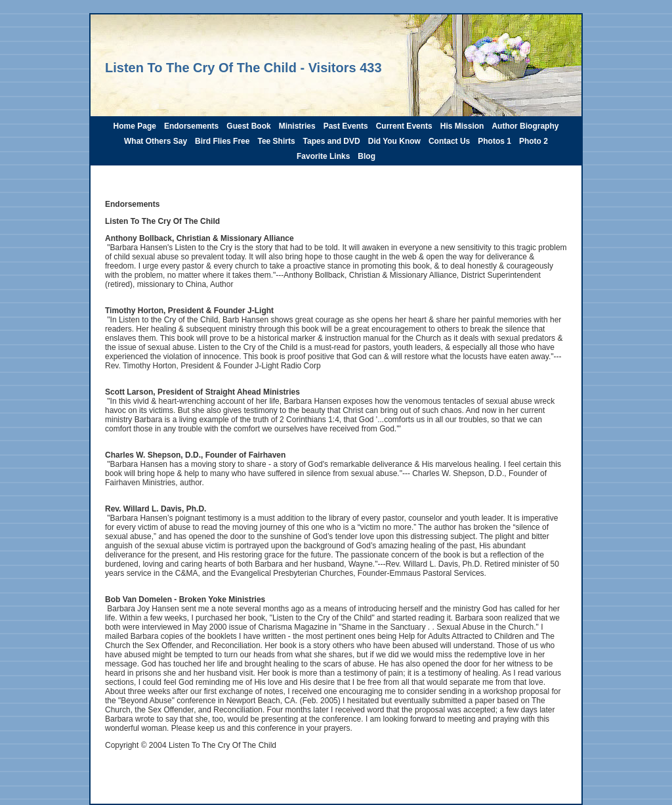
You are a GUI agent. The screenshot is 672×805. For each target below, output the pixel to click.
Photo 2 (534, 141)
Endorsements (191, 126)
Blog (367, 156)
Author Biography (525, 126)
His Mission (462, 126)
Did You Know (394, 141)
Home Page (135, 126)
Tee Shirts (276, 141)
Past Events (346, 126)
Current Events (404, 126)
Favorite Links (323, 156)
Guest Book (248, 126)
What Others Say (156, 141)
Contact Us (449, 141)
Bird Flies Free (222, 141)
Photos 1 (494, 141)
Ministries (297, 126)
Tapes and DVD (332, 141)
